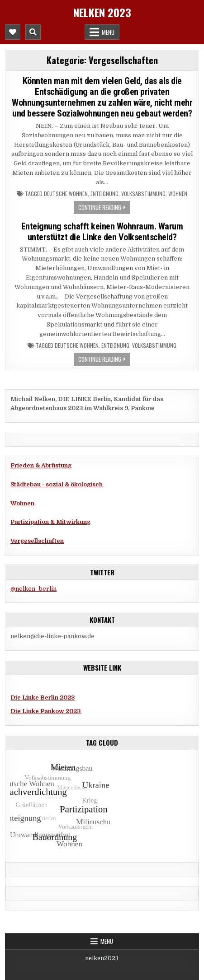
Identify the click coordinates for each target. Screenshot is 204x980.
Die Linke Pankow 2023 (46, 711)
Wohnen (178, 194)
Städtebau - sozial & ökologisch (57, 484)
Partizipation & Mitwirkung (50, 522)
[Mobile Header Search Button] (33, 32)
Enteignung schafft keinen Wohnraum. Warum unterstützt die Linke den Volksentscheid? (102, 232)
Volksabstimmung (143, 194)
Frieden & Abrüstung (41, 465)
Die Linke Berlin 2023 (43, 698)
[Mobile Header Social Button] (13, 32)
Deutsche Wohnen (66, 194)
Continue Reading (100, 207)
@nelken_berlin (33, 589)
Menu (108, 32)
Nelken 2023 (102, 12)
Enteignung (104, 194)
